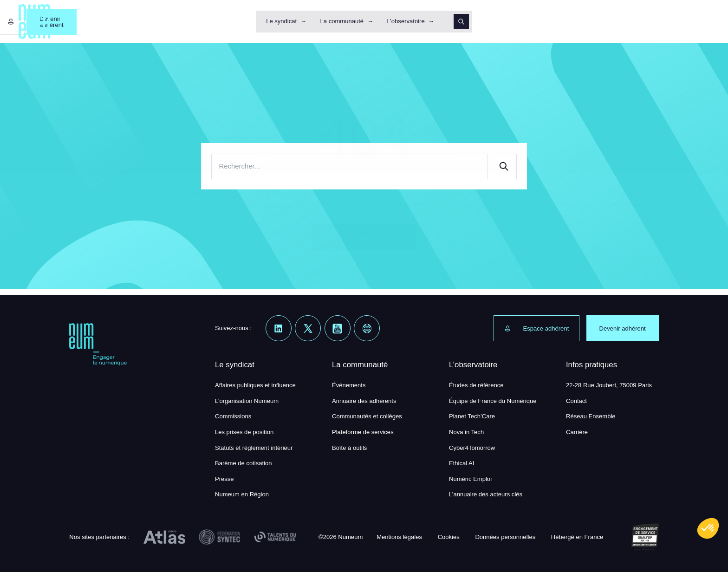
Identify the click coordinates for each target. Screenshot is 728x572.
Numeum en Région (242, 494)
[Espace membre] (598, 22)
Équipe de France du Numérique (493, 401)
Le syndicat (281, 21)
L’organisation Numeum (247, 401)
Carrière (577, 432)
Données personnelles (505, 537)
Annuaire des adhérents (364, 401)
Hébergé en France (577, 537)
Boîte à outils (349, 448)
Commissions (233, 416)
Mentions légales (399, 537)
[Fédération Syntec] (220, 537)
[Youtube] (338, 328)
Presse (224, 479)
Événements (349, 385)
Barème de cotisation (244, 463)
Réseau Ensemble (591, 416)
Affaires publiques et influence (255, 385)
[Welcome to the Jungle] (367, 328)
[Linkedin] (279, 328)
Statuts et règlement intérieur (254, 448)
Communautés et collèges (367, 416)
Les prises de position (244, 432)
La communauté (342, 21)
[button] (708, 528)
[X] (308, 328)
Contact (576, 401)
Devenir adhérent (650, 22)
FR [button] (699, 21)
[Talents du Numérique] (275, 537)
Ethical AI (461, 463)
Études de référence (476, 385)
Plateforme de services (363, 432)
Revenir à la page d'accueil (364, 237)
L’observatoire (406, 21)
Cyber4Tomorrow (472, 448)
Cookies (449, 537)
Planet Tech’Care (472, 416)
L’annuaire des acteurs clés (486, 494)
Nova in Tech (466, 432)
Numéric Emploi (470, 479)
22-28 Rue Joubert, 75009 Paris (609, 385)
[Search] (461, 22)
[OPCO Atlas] (164, 537)
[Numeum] (35, 22)
